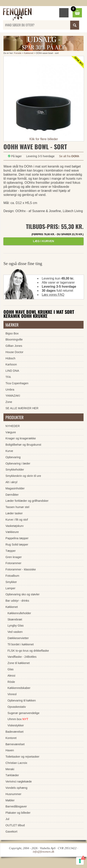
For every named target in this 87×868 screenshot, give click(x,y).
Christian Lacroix (16, 763)
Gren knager (14, 557)
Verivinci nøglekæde (19, 782)
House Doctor (14, 352)
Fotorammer (13, 563)
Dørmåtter (12, 495)
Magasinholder (15, 488)
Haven (10, 750)
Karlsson (11, 364)
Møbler (10, 800)
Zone (9, 402)
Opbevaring (13, 457)
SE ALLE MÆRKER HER (22, 408)
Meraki (10, 769)
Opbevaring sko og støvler (23, 594)
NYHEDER (13, 426)
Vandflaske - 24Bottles (22, 657)
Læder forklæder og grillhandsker (27, 501)
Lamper (10, 588)
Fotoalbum (12, 576)
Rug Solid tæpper (17, 545)
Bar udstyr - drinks (17, 601)
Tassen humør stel (17, 507)
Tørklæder (12, 775)
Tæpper (11, 551)
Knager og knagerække (21, 438)
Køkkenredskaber (19, 688)
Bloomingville (14, 340)
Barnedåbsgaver (16, 806)
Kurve (9, 451)
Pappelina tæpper (17, 538)
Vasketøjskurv (14, 526)
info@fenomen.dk (44, 852)
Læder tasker (14, 513)
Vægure (11, 432)
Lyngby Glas (16, 626)
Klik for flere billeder (44, 139)
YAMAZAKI (13, 396)
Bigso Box (12, 333)
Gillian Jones (14, 346)
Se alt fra (69, 156)
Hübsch (10, 358)
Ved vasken (15, 632)
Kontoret (11, 738)
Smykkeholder (15, 470)
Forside (18, 53)
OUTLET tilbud (15, 825)
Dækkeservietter (18, 638)
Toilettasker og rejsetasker (22, 757)
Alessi (11, 676)
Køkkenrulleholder (19, 613)
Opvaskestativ (17, 707)
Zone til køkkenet (19, 663)
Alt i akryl (11, 482)
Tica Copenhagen (17, 383)
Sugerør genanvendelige (24, 713)
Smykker (11, 582)
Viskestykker (16, 725)
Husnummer (13, 794)
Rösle (11, 682)
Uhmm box (18, 719)
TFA (8, 377)
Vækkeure (12, 532)
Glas (11, 669)
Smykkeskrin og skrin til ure (23, 476)
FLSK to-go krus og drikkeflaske (28, 651)
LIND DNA (12, 371)
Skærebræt (15, 619)
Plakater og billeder (18, 813)
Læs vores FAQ (53, 295)
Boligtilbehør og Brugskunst (23, 445)
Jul (7, 819)
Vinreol (12, 694)
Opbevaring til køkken (22, 700)
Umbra (10, 390)
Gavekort (11, 832)
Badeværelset (14, 732)
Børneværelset (15, 744)
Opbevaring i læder (18, 463)
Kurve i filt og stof (17, 520)
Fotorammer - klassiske (21, 569)
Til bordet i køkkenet (21, 644)
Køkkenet (29, 53)
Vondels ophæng (16, 788)
